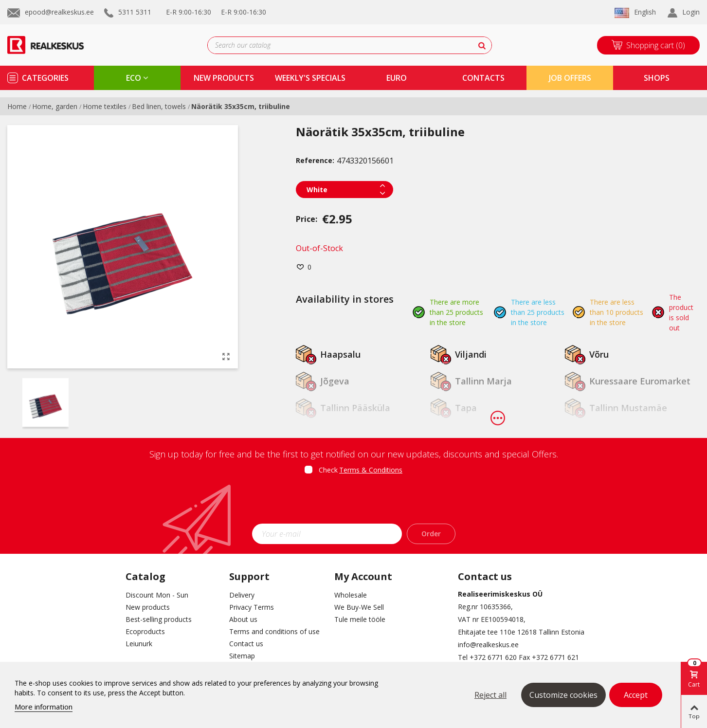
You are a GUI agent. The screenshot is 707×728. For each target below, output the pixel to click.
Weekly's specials (310, 78)
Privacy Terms (252, 607)
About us (243, 619)
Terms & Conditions (371, 470)
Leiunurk (139, 644)
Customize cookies (563, 695)
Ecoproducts (145, 631)
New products (148, 607)
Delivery (242, 595)
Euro (397, 78)
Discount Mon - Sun (157, 595)
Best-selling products (159, 619)
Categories (45, 78)
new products (224, 78)
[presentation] (354, 502)
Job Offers (570, 78)
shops (657, 78)
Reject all (490, 695)
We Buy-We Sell (359, 607)
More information (44, 707)
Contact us (246, 644)
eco (134, 78)
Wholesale (351, 595)
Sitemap (242, 656)
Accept (636, 695)
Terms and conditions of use (274, 631)
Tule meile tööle (360, 619)
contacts (483, 78)
